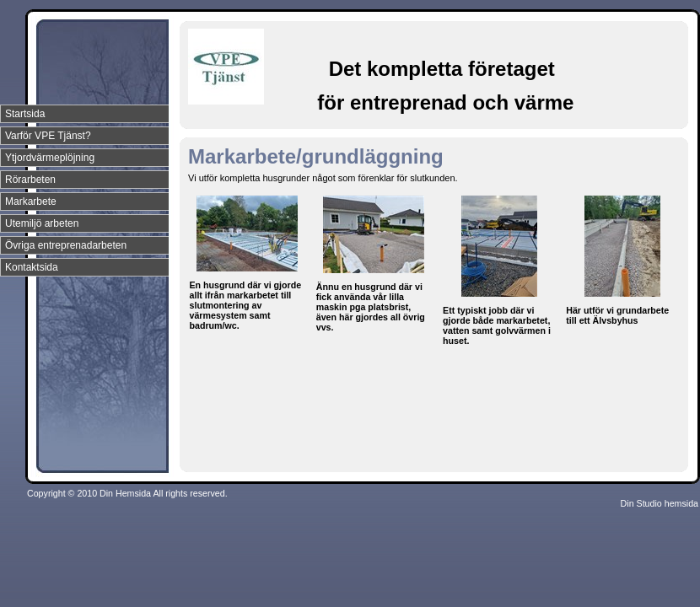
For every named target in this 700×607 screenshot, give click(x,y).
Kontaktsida (32, 267)
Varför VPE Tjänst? (48, 136)
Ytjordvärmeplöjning (50, 158)
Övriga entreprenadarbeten (66, 245)
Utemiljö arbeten (42, 223)
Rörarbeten (30, 180)
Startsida (25, 114)
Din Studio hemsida (660, 503)
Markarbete (31, 201)
